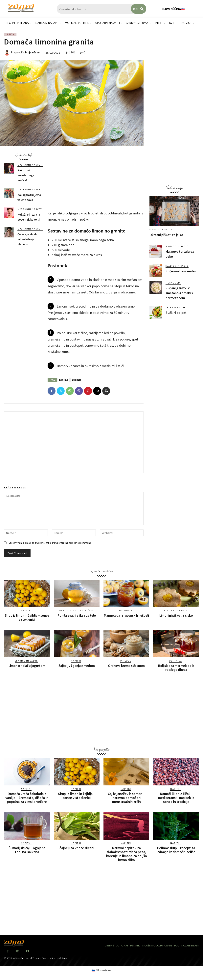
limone (64, 380)
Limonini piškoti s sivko (176, 615)
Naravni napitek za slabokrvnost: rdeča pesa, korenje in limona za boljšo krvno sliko (126, 854)
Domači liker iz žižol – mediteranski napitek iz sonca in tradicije (176, 798)
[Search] (139, 9)
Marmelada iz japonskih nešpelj (126, 615)
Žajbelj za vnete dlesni (77, 848)
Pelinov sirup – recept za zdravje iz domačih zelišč (176, 850)
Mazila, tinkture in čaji (76, 611)
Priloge (126, 661)
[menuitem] (173, 9)
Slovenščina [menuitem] (104, 970)
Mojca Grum (33, 53)
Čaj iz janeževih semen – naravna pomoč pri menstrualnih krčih (126, 798)
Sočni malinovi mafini (181, 271)
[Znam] (21, 8)
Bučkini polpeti (176, 313)
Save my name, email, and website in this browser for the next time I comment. (50, 543)
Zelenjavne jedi (177, 307)
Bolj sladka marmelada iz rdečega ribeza (176, 668)
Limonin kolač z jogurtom (27, 666)
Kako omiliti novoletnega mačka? (26, 175)
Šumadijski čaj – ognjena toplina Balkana (27, 850)
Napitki (10, 34)
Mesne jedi (173, 283)
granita (77, 380)
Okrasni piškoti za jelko (166, 235)
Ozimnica (126, 611)
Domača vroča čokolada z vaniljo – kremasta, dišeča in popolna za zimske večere (27, 798)
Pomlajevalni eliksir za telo (77, 615)
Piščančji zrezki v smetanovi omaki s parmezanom (179, 293)
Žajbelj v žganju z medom (77, 666)
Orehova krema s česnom (126, 666)
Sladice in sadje (161, 230)
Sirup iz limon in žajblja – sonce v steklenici (27, 617)
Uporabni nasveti (30, 165)
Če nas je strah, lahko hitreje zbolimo (27, 239)
